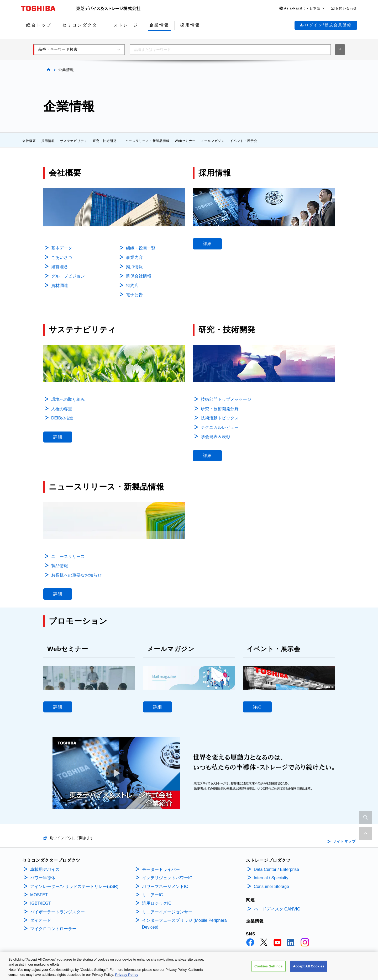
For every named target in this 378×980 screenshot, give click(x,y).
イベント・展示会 (244, 141)
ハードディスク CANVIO (277, 909)
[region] (189, 966)
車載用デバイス (45, 869)
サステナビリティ (74, 141)
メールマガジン (213, 141)
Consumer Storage (271, 886)
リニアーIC (153, 895)
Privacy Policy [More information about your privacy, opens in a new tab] (127, 975)
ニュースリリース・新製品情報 (146, 141)
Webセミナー (185, 141)
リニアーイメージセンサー (167, 912)
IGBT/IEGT (41, 903)
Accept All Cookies (309, 966)
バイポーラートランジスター (57, 912)
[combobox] (230, 50)
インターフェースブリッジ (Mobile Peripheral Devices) (185, 924)
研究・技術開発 (105, 141)
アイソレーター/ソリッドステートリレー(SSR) (74, 886)
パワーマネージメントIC (165, 886)
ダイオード (41, 920)
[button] (302, 9)
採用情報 (48, 141)
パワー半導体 (43, 878)
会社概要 (29, 141)
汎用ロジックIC (157, 903)
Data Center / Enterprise (277, 869)
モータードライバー (161, 869)
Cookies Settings (269, 966)
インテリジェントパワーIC (167, 878)
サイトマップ (344, 841)
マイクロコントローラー (53, 929)
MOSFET (39, 895)
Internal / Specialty (271, 878)
